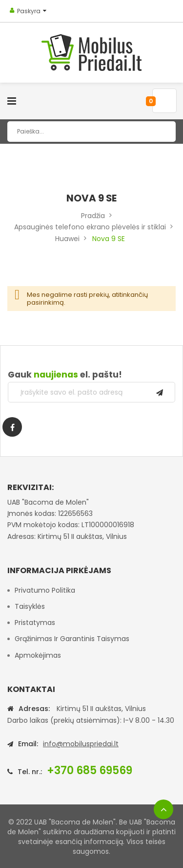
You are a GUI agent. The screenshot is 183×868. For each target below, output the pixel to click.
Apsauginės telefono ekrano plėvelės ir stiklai (90, 227)
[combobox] (91, 132)
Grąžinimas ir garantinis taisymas (72, 639)
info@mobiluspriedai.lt (81, 744)
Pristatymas (35, 623)
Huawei (67, 239)
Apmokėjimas (38, 655)
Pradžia (93, 216)
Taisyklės (30, 606)
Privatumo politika (45, 590)
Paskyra (29, 11)
